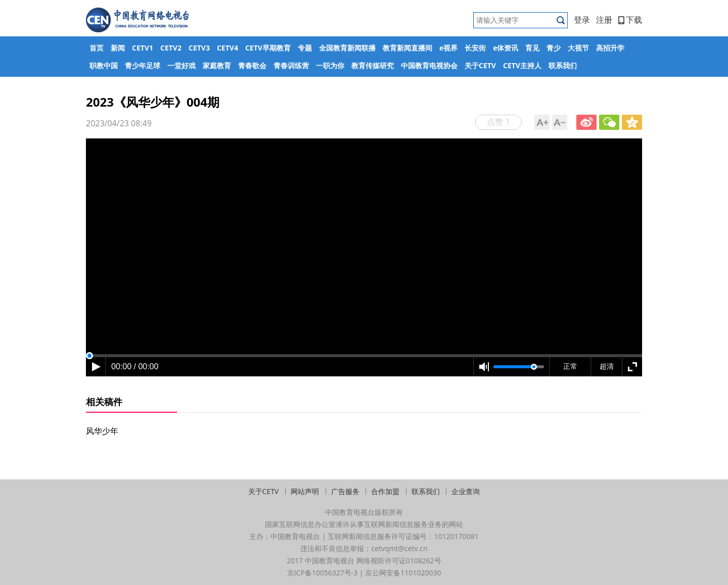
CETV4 (227, 48)
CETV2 (171, 48)
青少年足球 (143, 65)
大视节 (578, 48)
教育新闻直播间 (407, 48)
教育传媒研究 (373, 65)
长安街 (475, 48)
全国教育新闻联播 (347, 48)
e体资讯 (506, 48)
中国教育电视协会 (429, 65)
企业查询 (466, 491)
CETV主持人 (522, 65)
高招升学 (610, 48)
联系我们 (563, 65)
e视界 (448, 48)
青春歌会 (252, 65)
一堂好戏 (181, 65)
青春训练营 (291, 65)
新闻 (118, 48)
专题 (305, 48)
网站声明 (305, 491)
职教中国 (104, 65)
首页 (97, 48)
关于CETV (480, 65)
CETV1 (143, 48)
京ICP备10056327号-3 (323, 573)
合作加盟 (385, 491)
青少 (554, 48)
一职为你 (330, 65)
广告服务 (345, 491)
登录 (582, 20)
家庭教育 (217, 65)
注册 (604, 20)
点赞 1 (498, 122)
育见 (532, 48)
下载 (630, 20)
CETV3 (199, 48)
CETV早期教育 (268, 48)
